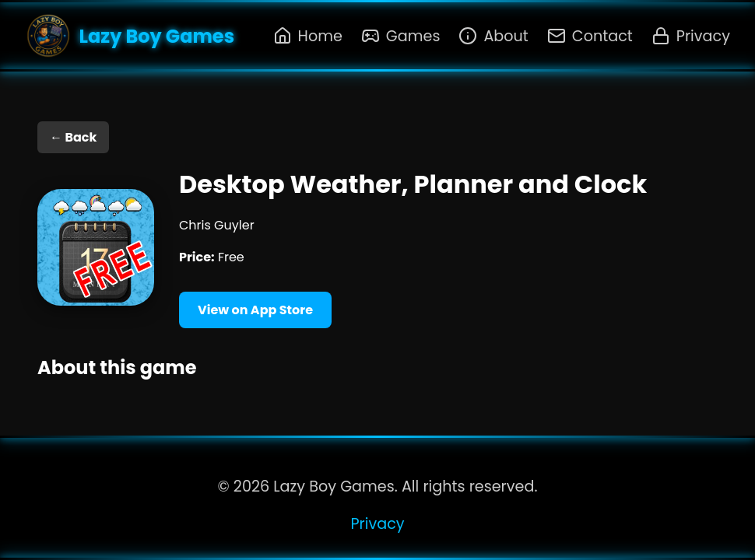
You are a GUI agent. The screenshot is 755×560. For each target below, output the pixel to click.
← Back (73, 137)
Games (401, 36)
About (493, 36)
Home (308, 36)
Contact (590, 36)
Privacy (691, 36)
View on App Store (255, 310)
